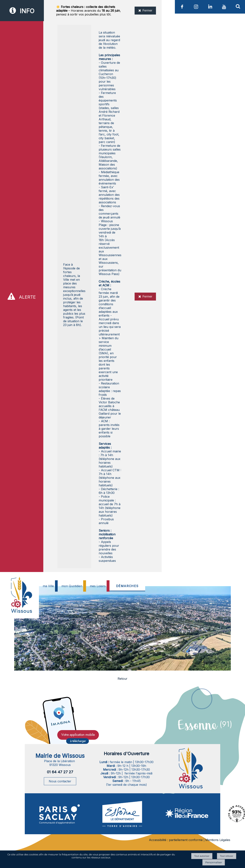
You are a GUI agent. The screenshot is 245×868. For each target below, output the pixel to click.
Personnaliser (214, 862)
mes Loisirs (98, 586)
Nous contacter (60, 781)
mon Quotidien (72, 586)
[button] (238, 6)
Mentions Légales (218, 840)
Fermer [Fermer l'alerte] (145, 297)
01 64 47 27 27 (60, 772)
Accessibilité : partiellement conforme (176, 840)
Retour (122, 679)
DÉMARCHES (127, 586)
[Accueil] (21, 604)
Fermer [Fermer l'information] (145, 11)
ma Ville (48, 586)
